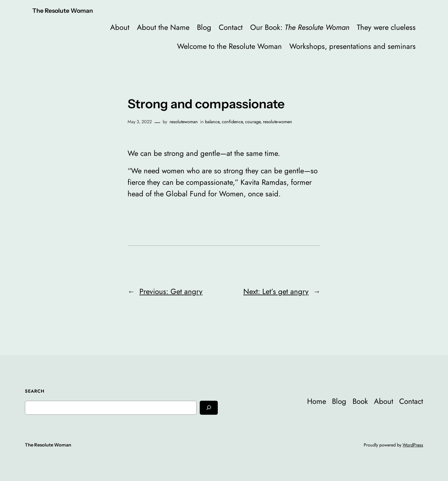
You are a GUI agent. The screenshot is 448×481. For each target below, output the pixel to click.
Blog (204, 27)
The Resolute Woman (63, 11)
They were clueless (386, 27)
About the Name (163, 27)
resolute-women (278, 122)
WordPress (413, 445)
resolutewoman (184, 122)
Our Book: (300, 27)
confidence (232, 122)
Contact (231, 27)
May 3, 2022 (140, 122)
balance (212, 122)
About (120, 27)
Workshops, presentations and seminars (352, 46)
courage (253, 122)
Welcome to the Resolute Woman (229, 46)
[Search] (209, 408)
